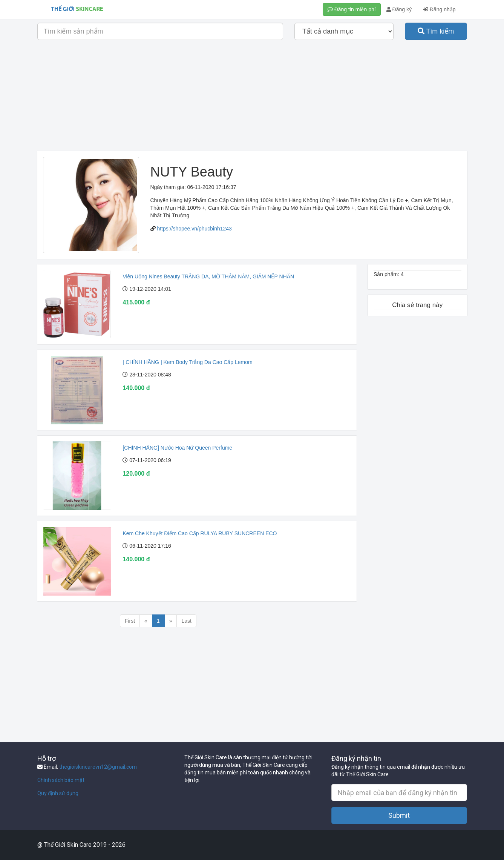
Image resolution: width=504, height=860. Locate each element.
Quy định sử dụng (58, 793)
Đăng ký (399, 9)
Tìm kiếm (436, 31)
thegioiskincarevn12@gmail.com (98, 767)
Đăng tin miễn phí (352, 9)
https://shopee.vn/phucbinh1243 (194, 229)
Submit (399, 815)
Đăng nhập (439, 9)
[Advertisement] (252, 98)
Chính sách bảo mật (61, 780)
